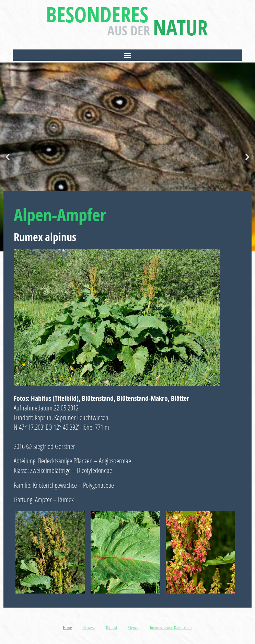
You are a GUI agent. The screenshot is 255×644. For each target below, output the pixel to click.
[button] (127, 55)
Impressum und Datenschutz (171, 628)
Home (67, 628)
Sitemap (134, 628)
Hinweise (89, 628)
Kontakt (112, 628)
